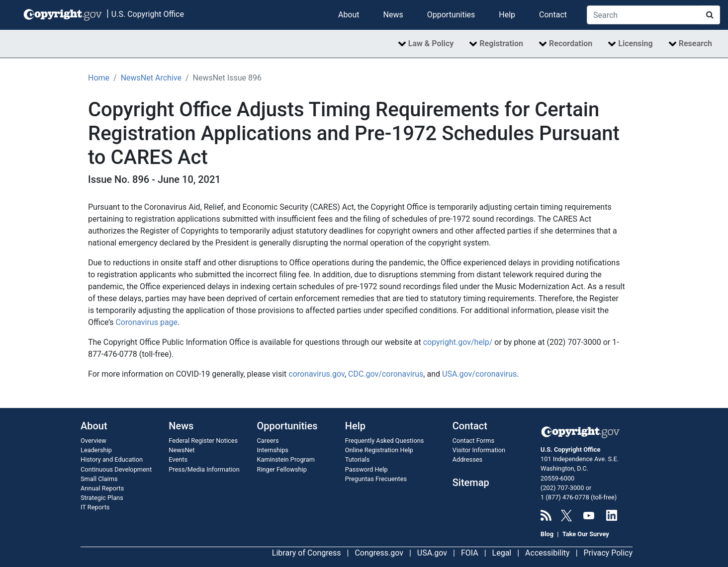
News (393, 15)
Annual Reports (102, 488)
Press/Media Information (204, 469)
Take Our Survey (586, 534)
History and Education (112, 459)
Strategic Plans (102, 498)
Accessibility (547, 553)
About (349, 15)
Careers (268, 441)
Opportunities (451, 15)
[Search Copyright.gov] (644, 15)
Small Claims (99, 479)
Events (178, 459)
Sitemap (471, 483)
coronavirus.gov (317, 374)
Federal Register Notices (203, 441)
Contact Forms (473, 441)
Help (507, 15)
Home (99, 78)
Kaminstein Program (286, 459)
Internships (273, 450)
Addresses (467, 459)
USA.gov (432, 553)
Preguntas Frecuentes (376, 479)
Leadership (96, 450)
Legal (502, 553)
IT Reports (95, 507)
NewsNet (182, 450)
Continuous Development (116, 469)
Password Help (366, 469)
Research (695, 43)
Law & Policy (431, 43)
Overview (93, 441)
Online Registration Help (379, 450)
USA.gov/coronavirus (479, 374)
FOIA (470, 553)
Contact (553, 15)
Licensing (635, 43)
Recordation (571, 43)
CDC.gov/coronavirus (386, 374)
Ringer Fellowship (282, 469)
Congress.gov (379, 553)
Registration (501, 43)
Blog (547, 534)
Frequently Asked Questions (385, 441)
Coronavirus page (146, 322)
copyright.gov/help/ (458, 342)
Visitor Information (479, 450)
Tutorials (358, 459)
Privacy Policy (608, 553)
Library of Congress (307, 553)
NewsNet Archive (151, 78)
